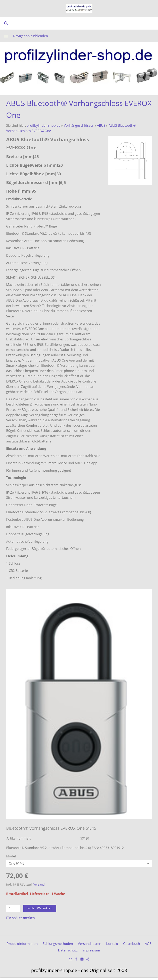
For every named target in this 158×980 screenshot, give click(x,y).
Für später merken (20, 918)
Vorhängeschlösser (79, 125)
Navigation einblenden (31, 36)
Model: (11, 856)
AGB (148, 944)
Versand (39, 884)
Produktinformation (22, 944)
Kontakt (112, 944)
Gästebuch (132, 944)
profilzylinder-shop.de (44, 125)
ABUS (101, 125)
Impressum (91, 950)
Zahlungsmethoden (58, 944)
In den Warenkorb (40, 908)
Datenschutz (68, 950)
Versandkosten (90, 944)
